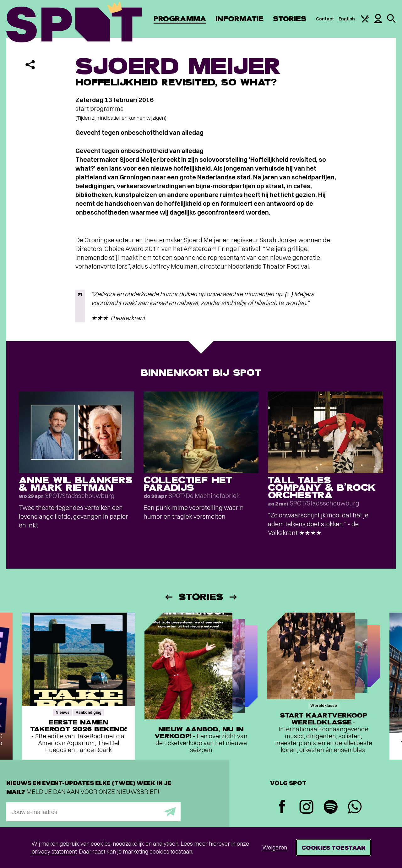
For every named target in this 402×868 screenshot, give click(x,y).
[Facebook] (282, 807)
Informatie (239, 19)
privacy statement (54, 852)
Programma (180, 19)
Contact (325, 19)
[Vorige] (168, 597)
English (347, 19)
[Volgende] (234, 597)
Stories (290, 19)
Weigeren (275, 847)
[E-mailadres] (93, 812)
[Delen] (30, 65)
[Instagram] (306, 808)
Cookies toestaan (334, 847)
